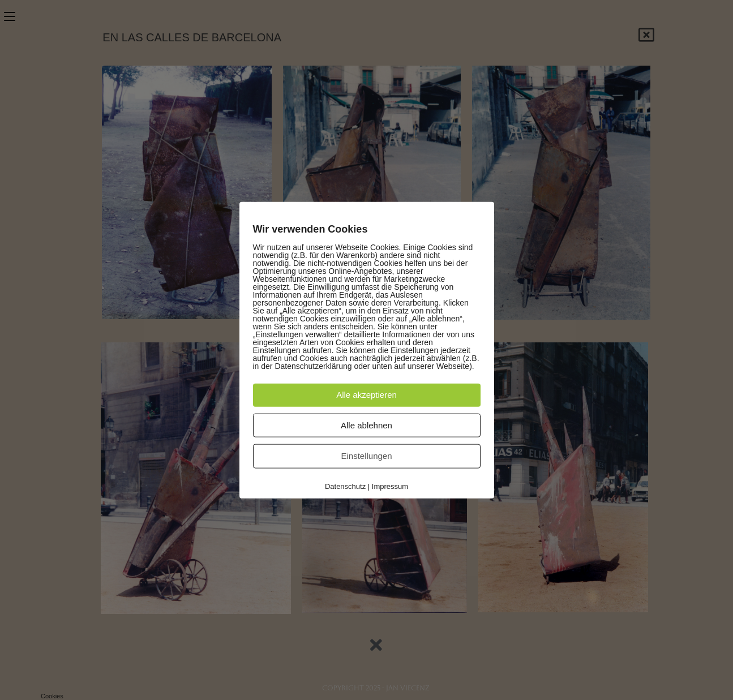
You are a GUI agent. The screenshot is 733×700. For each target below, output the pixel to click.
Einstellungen (366, 456)
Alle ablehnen (366, 425)
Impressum (390, 486)
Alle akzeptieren (366, 394)
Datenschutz (345, 486)
